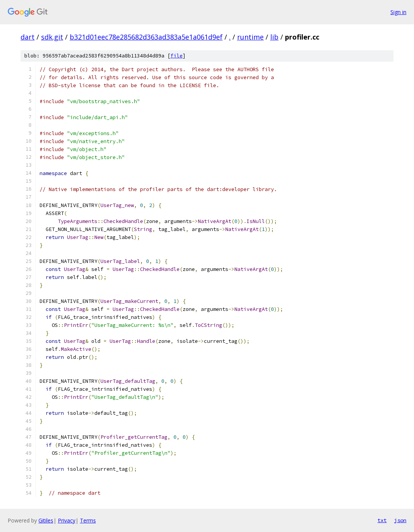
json (400, 520)
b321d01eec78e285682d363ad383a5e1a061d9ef (146, 37)
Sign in (398, 12)
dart (28, 37)
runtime (250, 37)
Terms (88, 520)
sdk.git (52, 37)
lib (274, 37)
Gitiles (46, 520)
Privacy (67, 520)
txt (382, 520)
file (177, 56)
